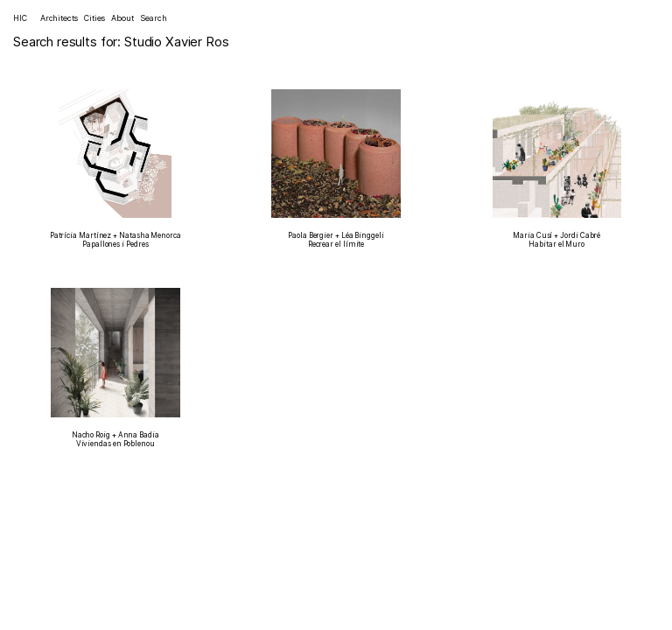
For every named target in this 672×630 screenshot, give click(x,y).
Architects (59, 18)
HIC (20, 18)
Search (153, 18)
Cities (94, 18)
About (122, 18)
